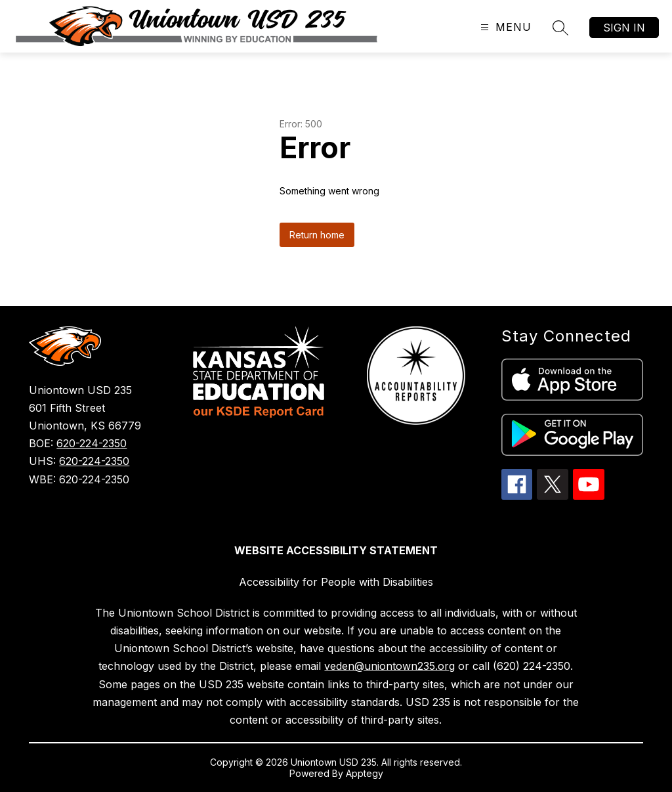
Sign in (624, 28)
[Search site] (560, 28)
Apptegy (365, 773)
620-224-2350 (92, 443)
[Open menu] (504, 27)
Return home (317, 235)
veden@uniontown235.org (389, 666)
